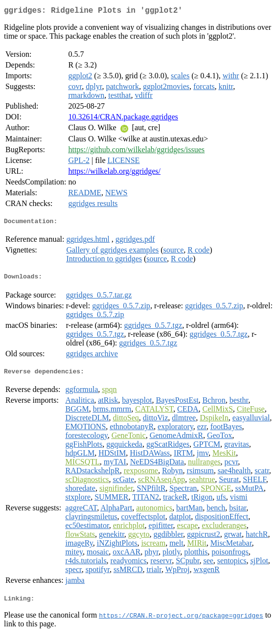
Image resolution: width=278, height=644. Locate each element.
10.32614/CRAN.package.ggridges (123, 119)
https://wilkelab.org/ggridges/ (114, 173)
